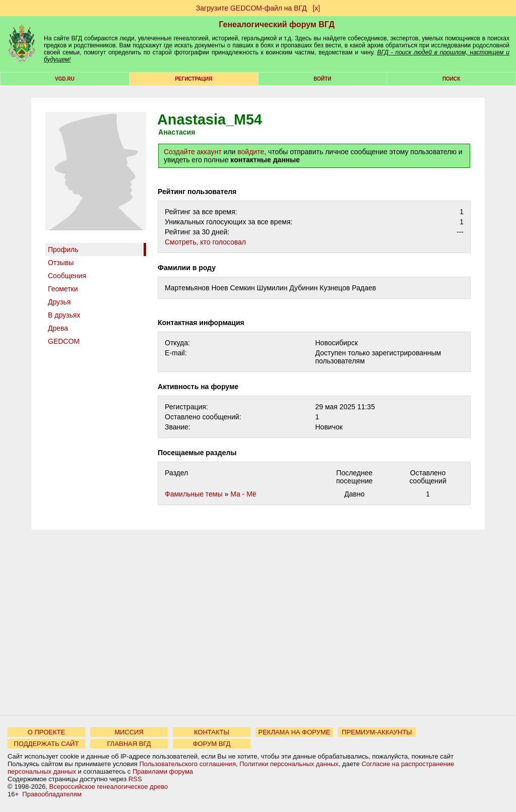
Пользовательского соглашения (187, 764)
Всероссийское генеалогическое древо (109, 787)
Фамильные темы (194, 494)
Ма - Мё (243, 494)
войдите (251, 152)
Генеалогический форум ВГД (277, 24)
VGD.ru (65, 79)
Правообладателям (52, 794)
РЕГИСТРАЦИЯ (193, 79)
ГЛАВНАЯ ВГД (129, 744)
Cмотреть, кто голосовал (205, 242)
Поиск (451, 79)
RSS (135, 779)
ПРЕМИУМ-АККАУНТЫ (377, 732)
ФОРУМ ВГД (212, 744)
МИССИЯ (129, 732)
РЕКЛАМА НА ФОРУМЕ (294, 732)
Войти (322, 79)
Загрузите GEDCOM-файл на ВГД (251, 8)
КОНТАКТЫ (212, 732)
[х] (316, 8)
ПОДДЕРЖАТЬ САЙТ (47, 744)
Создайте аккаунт (193, 152)
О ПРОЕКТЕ (46, 732)
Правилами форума (163, 771)
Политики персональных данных (289, 764)
